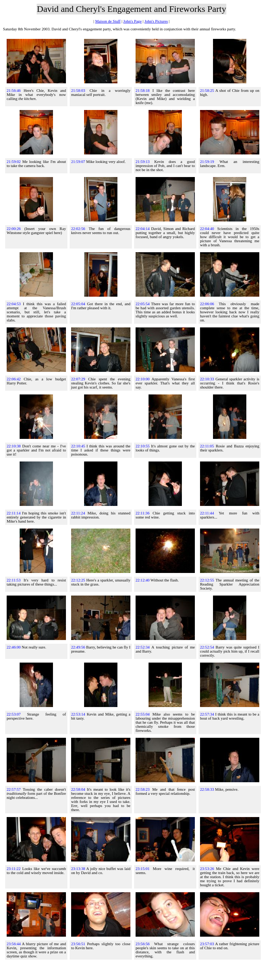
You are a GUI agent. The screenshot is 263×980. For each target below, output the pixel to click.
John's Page (133, 21)
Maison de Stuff (108, 21)
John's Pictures (156, 21)
